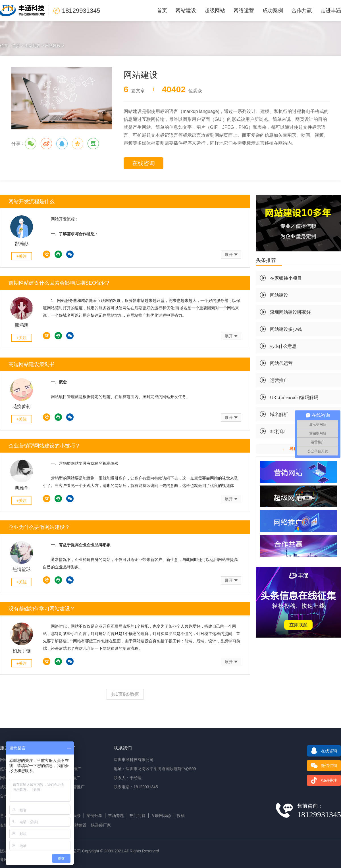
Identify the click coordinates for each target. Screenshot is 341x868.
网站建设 (186, 10)
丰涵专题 (116, 816)
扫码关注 (322, 780)
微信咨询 (322, 766)
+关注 (22, 256)
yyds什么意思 (283, 346)
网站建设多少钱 (286, 329)
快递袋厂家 (101, 825)
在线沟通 (58, 254)
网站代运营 (281, 363)
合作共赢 (302, 10)
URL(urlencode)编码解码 (294, 397)
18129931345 (47, 254)
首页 (162, 10)
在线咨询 (144, 163)
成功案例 (273, 10)
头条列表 (32, 46)
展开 (229, 255)
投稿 (181, 816)
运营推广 (279, 380)
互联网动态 (161, 816)
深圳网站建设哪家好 (290, 312)
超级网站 (215, 10)
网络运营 (244, 10)
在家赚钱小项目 (286, 278)
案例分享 (94, 816)
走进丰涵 (331, 10)
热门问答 (138, 816)
